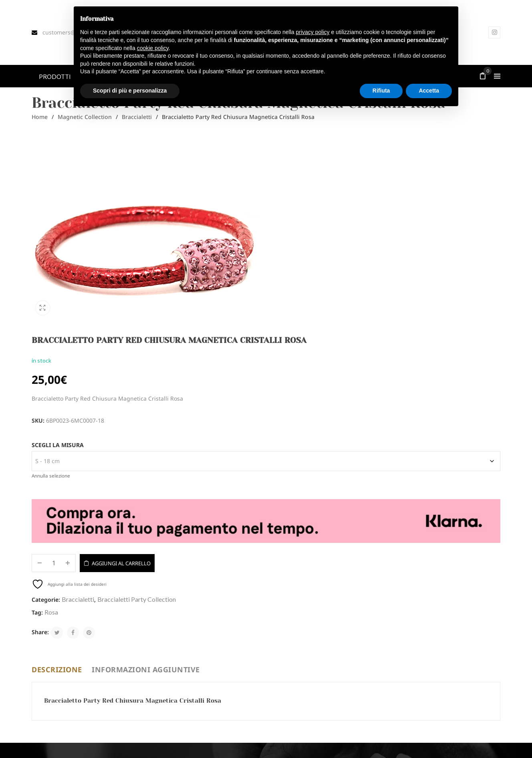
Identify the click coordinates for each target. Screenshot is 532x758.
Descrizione (57, 469)
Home (40, 117)
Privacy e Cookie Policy (397, 751)
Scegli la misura (299, 267)
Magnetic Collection (85, 117)
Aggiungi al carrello (363, 363)
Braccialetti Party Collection (378, 399)
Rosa (293, 412)
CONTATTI (165, 679)
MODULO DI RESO (174, 652)
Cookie (492, 751)
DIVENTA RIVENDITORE (181, 665)
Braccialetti (137, 117)
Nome (135, 566)
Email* (43, 566)
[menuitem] (55, 76)
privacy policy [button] (313, 32)
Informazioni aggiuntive (146, 469)
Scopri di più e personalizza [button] (130, 91)
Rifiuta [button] (381, 91)
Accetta (248, 579)
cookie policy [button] (153, 48)
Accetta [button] (429, 91)
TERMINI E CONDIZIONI (181, 692)
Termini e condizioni (454, 751)
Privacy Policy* (258, 579)
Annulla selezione (292, 298)
